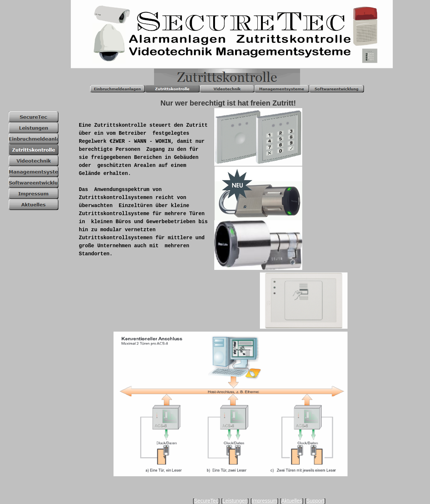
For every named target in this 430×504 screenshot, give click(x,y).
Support (315, 501)
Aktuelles (292, 501)
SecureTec (206, 501)
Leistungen (235, 501)
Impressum (264, 501)
